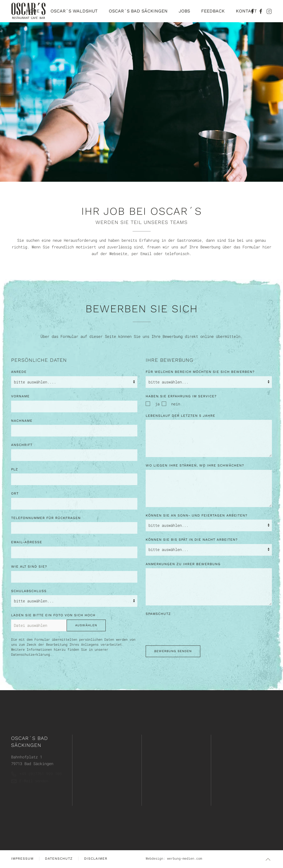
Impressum (22, 859)
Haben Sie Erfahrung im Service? (181, 396)
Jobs (184, 11)
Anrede (19, 372)
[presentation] (188, 629)
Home (33, 11)
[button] (268, 859)
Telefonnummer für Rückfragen (46, 518)
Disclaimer (96, 859)
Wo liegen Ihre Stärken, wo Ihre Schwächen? (195, 465)
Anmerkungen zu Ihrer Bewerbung (183, 564)
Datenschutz (59, 859)
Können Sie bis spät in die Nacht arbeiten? (192, 540)
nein (171, 404)
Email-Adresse (27, 542)
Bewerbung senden (173, 651)
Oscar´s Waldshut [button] (74, 11)
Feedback (213, 11)
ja (153, 404)
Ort (15, 493)
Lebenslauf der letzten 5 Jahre (180, 416)
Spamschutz (158, 614)
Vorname (20, 396)
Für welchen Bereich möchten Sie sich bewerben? (200, 372)
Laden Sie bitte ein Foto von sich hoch (53, 615)
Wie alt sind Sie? (29, 567)
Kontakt (246, 11)
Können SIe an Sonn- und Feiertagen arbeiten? (197, 515)
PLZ (15, 469)
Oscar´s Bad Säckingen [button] (138, 11)
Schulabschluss (29, 591)
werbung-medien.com (185, 858)
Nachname (22, 421)
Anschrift (22, 445)
